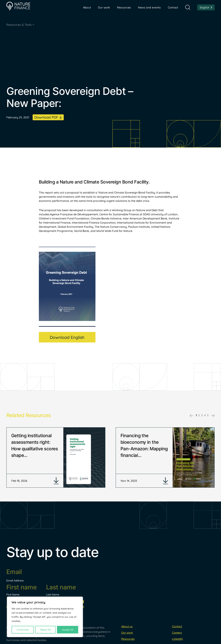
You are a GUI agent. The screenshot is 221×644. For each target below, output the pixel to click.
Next (213, 416)
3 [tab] (202, 415)
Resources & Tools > (21, 25)
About (87, 7)
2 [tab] (199, 415)
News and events (149, 7)
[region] (45, 617)
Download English (67, 338)
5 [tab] (208, 415)
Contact (173, 7)
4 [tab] (205, 415)
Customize (23, 630)
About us (127, 633)
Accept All (68, 630)
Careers (177, 639)
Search (188, 7)
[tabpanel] (56, 461)
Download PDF (46, 117)
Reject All (45, 630)
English (205, 7)
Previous (191, 416)
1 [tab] (196, 415)
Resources (124, 7)
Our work (104, 7)
